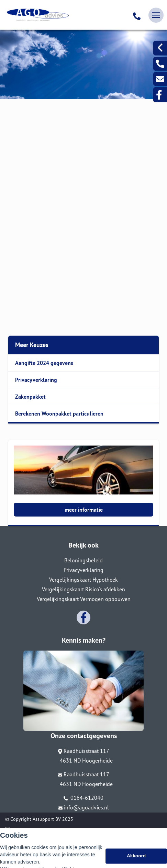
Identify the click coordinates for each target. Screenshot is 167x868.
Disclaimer (16, 838)
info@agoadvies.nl (84, 807)
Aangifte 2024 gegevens (44, 363)
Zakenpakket (30, 397)
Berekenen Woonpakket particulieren (59, 413)
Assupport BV (47, 819)
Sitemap (14, 829)
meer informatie (84, 510)
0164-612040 (83, 798)
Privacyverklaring (36, 380)
